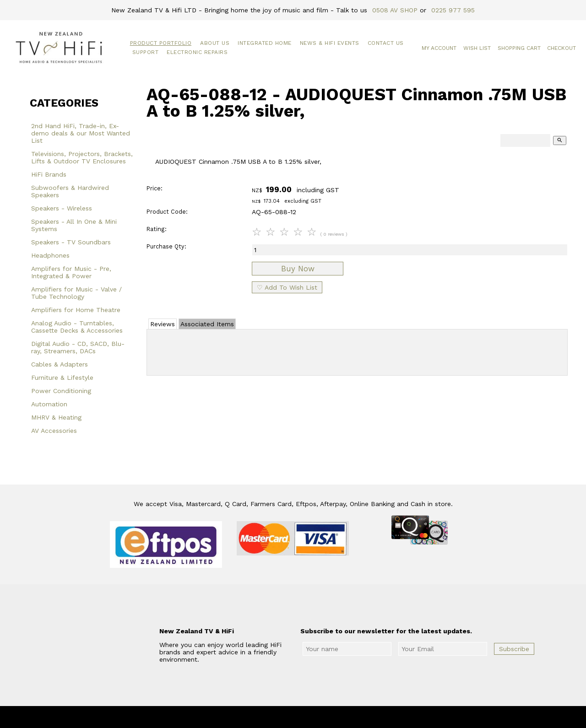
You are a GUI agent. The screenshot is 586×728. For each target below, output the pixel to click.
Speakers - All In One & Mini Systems (74, 225)
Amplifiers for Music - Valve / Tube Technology (76, 293)
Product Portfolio (161, 43)
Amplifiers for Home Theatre (76, 310)
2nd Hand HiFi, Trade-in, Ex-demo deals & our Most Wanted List (81, 133)
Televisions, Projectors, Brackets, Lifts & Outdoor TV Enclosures (82, 157)
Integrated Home (265, 43)
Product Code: (167, 212)
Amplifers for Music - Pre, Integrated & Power (71, 272)
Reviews (163, 324)
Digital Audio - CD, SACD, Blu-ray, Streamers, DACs (78, 347)
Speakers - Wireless (62, 208)
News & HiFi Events (330, 43)
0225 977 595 (453, 10)
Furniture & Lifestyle (62, 377)
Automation (49, 404)
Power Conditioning (61, 391)
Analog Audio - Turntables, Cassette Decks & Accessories (77, 327)
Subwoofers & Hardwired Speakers (70, 191)
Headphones (50, 255)
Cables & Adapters (60, 364)
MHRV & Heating (56, 417)
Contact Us (386, 43)
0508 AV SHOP (395, 10)
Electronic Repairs (197, 52)
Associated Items (207, 324)
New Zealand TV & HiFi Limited (318, 717)
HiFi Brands (49, 174)
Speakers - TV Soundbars (71, 242)
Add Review (357, 351)
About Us (215, 43)
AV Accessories (54, 431)
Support (146, 52)
